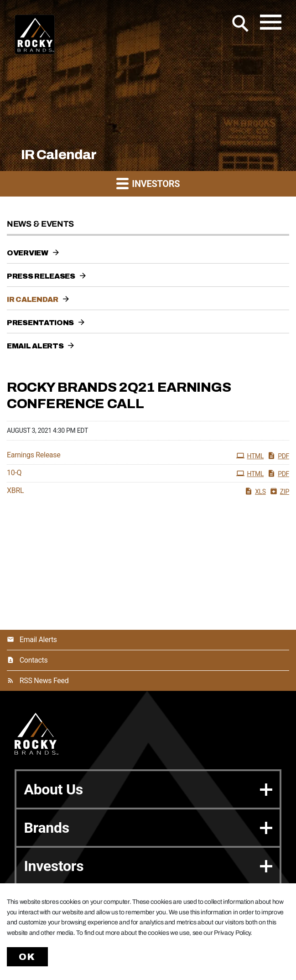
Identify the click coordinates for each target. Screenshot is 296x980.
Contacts (34, 660)
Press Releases (41, 276)
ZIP (279, 491)
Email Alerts (35, 346)
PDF (278, 456)
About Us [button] (148, 789)
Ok (27, 957)
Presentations (40, 323)
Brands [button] (148, 828)
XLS (255, 491)
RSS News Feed (44, 681)
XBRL (15, 491)
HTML (250, 456)
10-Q (14, 473)
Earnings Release (34, 455)
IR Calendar (33, 299)
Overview (28, 253)
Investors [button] (148, 183)
